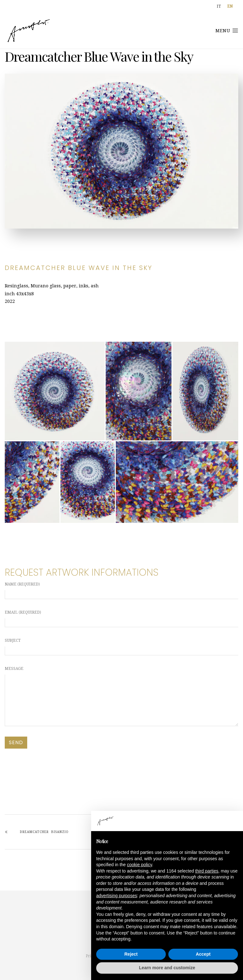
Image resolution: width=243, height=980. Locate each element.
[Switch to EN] (230, 6)
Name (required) (121, 591)
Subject (121, 647)
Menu (227, 30)
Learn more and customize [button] (167, 968)
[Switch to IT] (219, 6)
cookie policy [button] (139, 865)
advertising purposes (117, 896)
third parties (207, 871)
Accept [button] (203, 954)
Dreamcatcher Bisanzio (44, 832)
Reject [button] (131, 954)
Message (121, 696)
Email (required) (121, 619)
